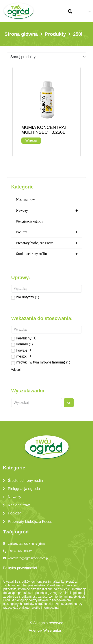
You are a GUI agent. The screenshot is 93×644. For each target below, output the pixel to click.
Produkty (55, 34)
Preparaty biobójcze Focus (49, 243)
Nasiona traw (25, 200)
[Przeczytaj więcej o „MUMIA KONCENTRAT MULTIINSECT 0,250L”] (31, 141)
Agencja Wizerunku (45, 630)
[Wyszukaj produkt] (37, 403)
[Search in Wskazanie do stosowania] (46, 330)
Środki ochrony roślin (49, 254)
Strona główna (21, 34)
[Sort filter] (46, 57)
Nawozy (49, 211)
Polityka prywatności (20, 568)
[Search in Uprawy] (46, 289)
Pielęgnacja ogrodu (30, 221)
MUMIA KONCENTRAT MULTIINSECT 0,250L (44, 130)
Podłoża (49, 232)
